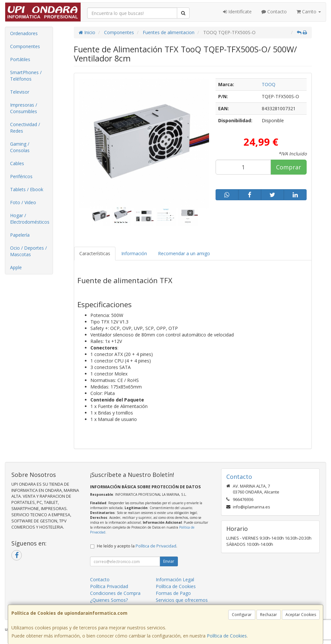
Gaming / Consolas (20, 147)
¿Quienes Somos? (109, 600)
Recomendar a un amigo (184, 253)
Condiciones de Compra (115, 593)
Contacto (274, 12)
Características (95, 253)
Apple (16, 267)
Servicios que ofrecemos (182, 600)
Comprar (289, 167)
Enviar (169, 561)
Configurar (242, 615)
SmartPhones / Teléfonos (26, 76)
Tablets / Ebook (27, 189)
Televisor (20, 92)
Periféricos (21, 176)
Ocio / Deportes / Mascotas (28, 251)
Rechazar (269, 615)
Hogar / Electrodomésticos (30, 219)
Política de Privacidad (156, 546)
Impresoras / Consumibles (24, 108)
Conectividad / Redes (25, 128)
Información (134, 253)
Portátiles (20, 59)
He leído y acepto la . (137, 546)
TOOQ (269, 84)
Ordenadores (24, 33)
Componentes (25, 46)
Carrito (309, 12)
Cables (17, 163)
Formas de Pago (173, 593)
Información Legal (175, 579)
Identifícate (237, 12)
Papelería (20, 235)
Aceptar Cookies (301, 615)
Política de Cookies (227, 636)
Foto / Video (23, 202)
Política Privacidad (109, 586)
